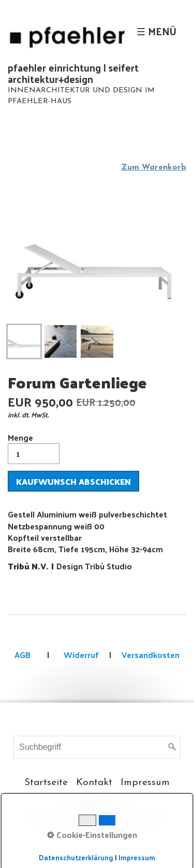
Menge (34, 447)
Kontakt (94, 783)
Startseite (46, 783)
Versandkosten (151, 655)
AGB (23, 655)
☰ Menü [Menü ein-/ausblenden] (156, 31)
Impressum (145, 783)
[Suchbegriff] (97, 747)
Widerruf (80, 655)
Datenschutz (97, 802)
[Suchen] (172, 747)
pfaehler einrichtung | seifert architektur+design (73, 73)
